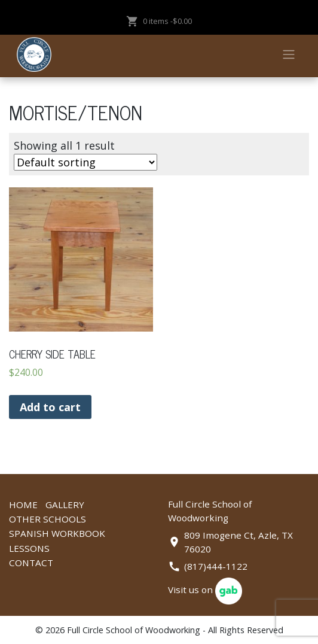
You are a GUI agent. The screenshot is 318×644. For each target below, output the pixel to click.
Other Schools (48, 519)
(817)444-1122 (216, 566)
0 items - (159, 21)
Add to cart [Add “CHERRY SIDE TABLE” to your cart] (50, 407)
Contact (31, 563)
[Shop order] (85, 162)
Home (23, 505)
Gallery (65, 505)
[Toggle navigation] (288, 54)
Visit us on (205, 590)
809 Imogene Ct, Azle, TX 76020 (239, 542)
